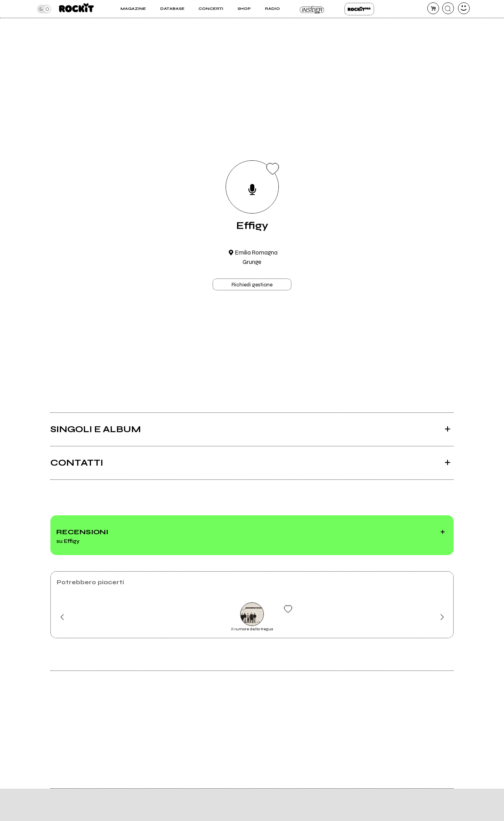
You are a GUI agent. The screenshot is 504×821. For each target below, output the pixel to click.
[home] (76, 9)
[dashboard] (464, 8)
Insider (312, 9)
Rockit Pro (359, 9)
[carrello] (433, 8)
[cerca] (448, 8)
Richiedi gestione (252, 285)
